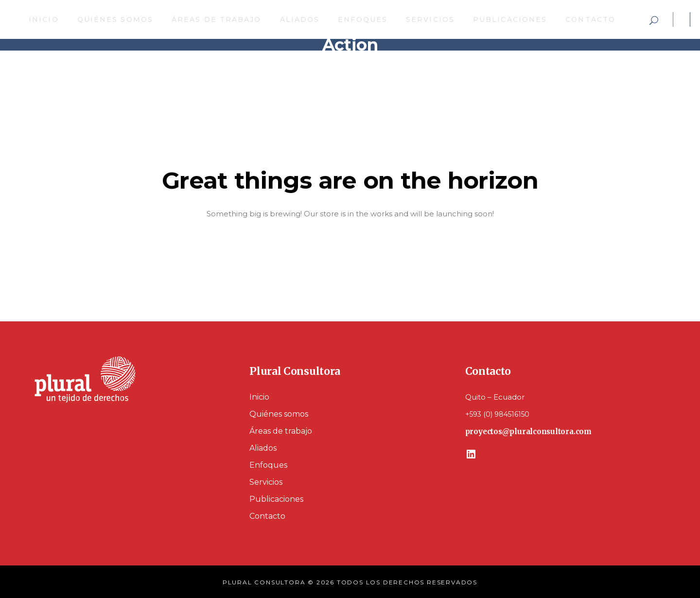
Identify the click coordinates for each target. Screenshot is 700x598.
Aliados (263, 448)
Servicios (266, 482)
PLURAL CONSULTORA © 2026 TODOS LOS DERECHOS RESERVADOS (350, 582)
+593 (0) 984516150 (497, 414)
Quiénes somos (279, 414)
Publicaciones (276, 499)
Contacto (267, 516)
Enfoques (268, 465)
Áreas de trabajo (281, 431)
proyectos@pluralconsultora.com (528, 431)
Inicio (259, 397)
